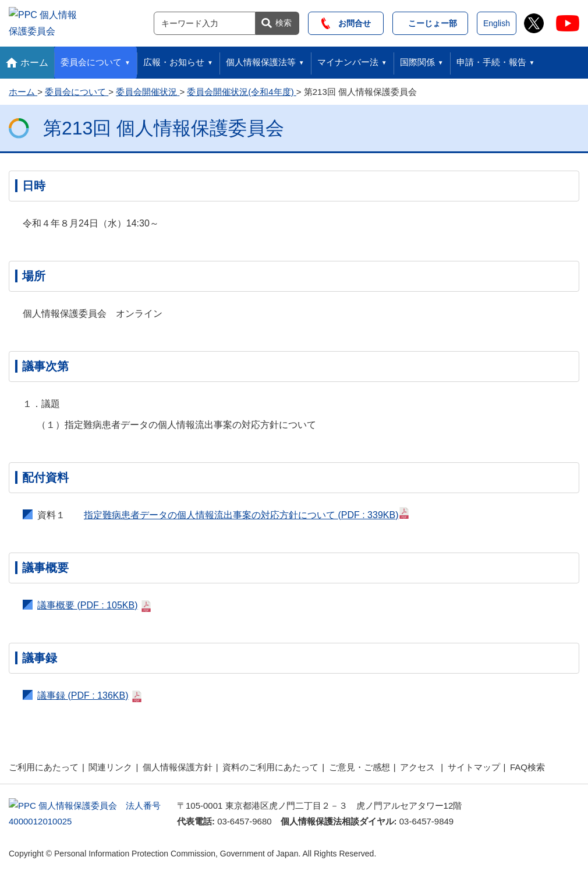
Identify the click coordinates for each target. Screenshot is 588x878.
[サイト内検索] (205, 22)
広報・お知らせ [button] (174, 59)
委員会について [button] (91, 59)
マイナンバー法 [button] (348, 59)
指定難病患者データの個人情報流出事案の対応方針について (247, 510)
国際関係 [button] (417, 59)
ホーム (34, 59)
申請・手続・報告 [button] (491, 59)
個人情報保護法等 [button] (261, 59)
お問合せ (346, 22)
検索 (284, 21)
